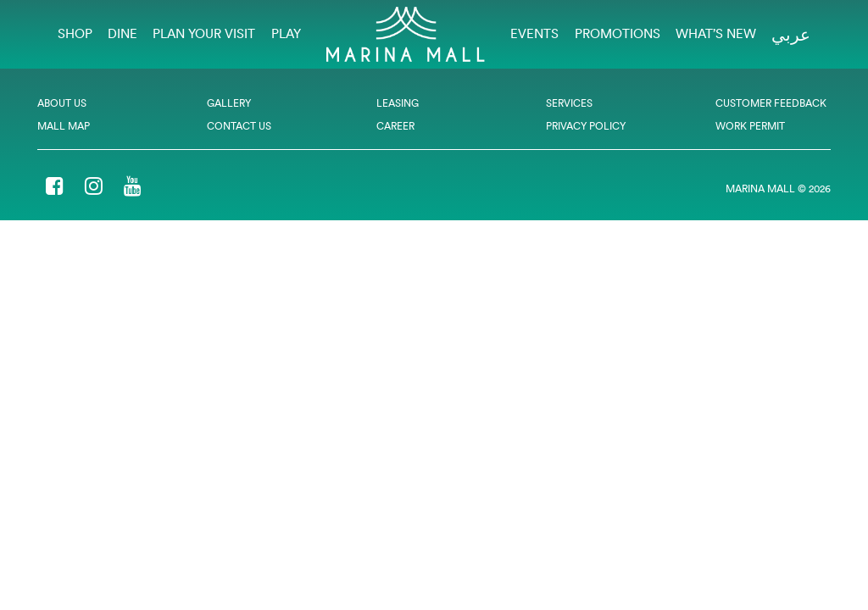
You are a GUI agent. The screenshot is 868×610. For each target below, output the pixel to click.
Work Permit (750, 126)
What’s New (716, 33)
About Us (62, 103)
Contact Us (239, 126)
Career (395, 126)
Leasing (398, 103)
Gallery (229, 103)
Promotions (618, 33)
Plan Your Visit (204, 33)
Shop (75, 33)
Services (569, 103)
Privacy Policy (586, 126)
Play (286, 33)
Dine (122, 33)
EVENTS (534, 33)
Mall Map (64, 126)
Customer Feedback (771, 103)
